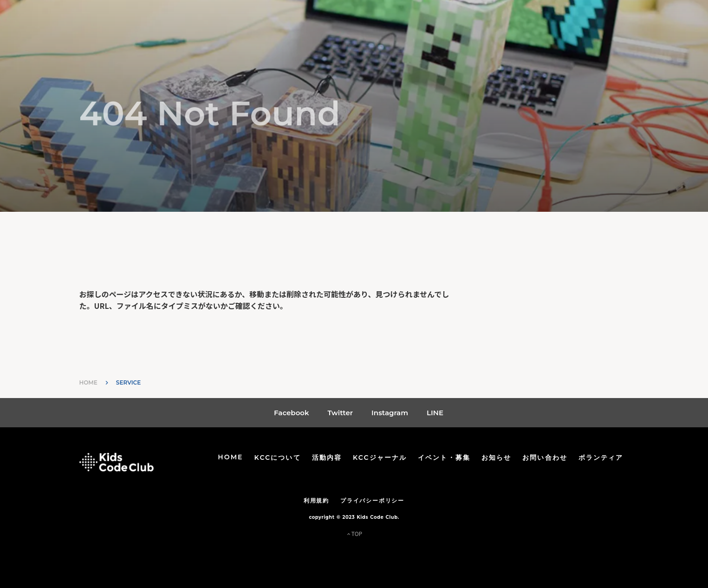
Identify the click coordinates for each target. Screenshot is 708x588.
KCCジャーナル (380, 457)
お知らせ (496, 457)
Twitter (341, 413)
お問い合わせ (545, 457)
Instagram (390, 413)
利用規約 (316, 500)
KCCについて (278, 457)
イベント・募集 (444, 457)
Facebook (292, 413)
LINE (435, 413)
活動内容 (327, 457)
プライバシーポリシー (372, 500)
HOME (88, 382)
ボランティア (601, 457)
